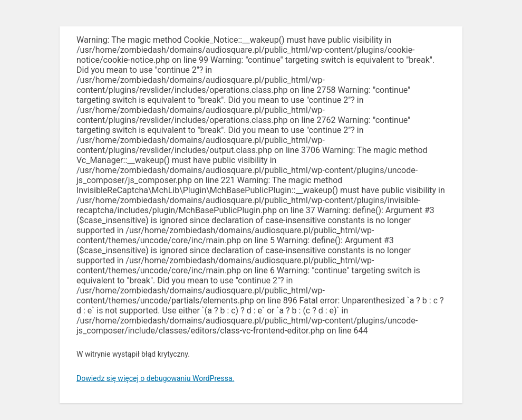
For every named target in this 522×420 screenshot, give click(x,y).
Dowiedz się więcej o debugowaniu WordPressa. (155, 378)
